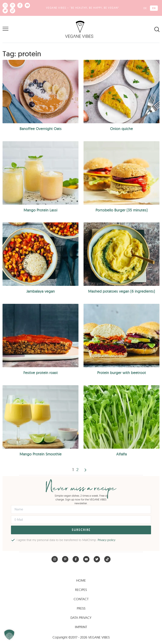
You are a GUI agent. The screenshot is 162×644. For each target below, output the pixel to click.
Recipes (81, 590)
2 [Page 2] (77, 469)
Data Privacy (81, 618)
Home (81, 580)
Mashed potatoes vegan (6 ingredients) (122, 291)
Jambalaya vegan (41, 291)
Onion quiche (121, 129)
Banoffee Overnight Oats (41, 129)
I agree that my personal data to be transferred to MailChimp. (66, 540)
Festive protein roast (41, 373)
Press (81, 608)
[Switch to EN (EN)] (154, 8)
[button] (9, 635)
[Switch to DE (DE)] (145, 8)
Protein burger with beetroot (122, 373)
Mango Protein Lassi (40, 210)
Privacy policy (107, 540)
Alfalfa (121, 454)
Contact (81, 599)
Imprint (81, 627)
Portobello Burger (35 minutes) (122, 210)
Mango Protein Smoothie (41, 454)
